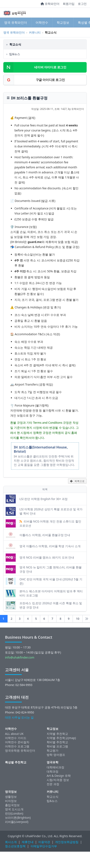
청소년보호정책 (15, 846)
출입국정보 (12, 805)
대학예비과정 (55, 767)
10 (78, 619)
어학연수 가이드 (16, 738)
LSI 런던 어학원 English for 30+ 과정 (44, 499)
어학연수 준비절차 (17, 742)
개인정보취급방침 (67, 842)
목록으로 (77, 481)
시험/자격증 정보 (58, 780)
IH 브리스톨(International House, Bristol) (41, 449)
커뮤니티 (35, 32)
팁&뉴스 (52, 801)
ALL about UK (14, 734)
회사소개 (11, 842)
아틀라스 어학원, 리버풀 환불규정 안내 (45, 535)
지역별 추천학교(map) (61, 738)
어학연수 (42, 22)
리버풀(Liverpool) (17, 822)
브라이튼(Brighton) (18, 818)
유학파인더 (50, 4)
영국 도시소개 (14, 809)
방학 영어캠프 (56, 755)
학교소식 (53, 797)
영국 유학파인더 (16, 22)
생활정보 (11, 797)
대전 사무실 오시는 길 (19, 717)
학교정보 (63, 22)
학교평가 (53, 750)
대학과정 (53, 771)
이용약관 (44, 842)
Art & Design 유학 (59, 776)
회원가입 (69, 4)
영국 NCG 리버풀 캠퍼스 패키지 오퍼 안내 (47, 557)
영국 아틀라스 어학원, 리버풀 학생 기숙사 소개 (50, 546)
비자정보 (11, 801)
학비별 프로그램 (57, 746)
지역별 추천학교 (57, 734)
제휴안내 (28, 842)
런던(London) (14, 813)
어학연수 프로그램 (17, 746)
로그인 (82, 4)
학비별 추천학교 (57, 742)
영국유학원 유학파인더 (20, 750)
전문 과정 (53, 784)
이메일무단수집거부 (44, 846)
